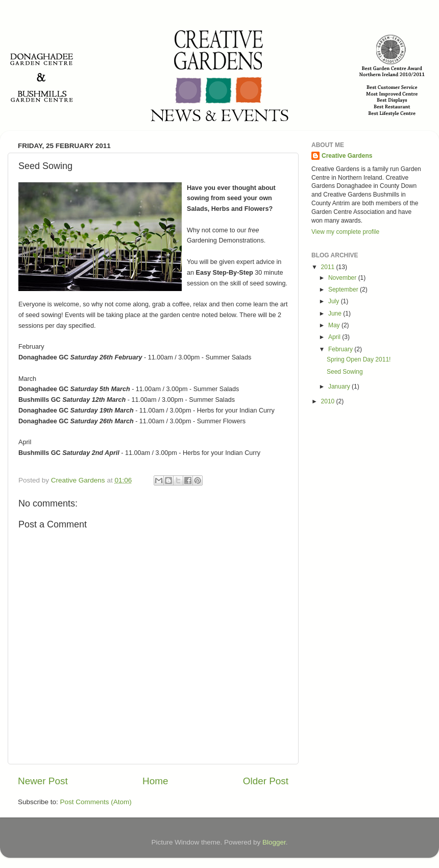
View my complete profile (345, 232)
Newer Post (43, 781)
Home (155, 781)
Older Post (266, 781)
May (335, 325)
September (344, 290)
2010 (329, 401)
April (335, 337)
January (340, 387)
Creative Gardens (347, 156)
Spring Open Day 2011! (359, 359)
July (335, 301)
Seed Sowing (345, 372)
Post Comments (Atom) (96, 802)
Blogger (274, 842)
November (343, 278)
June (336, 314)
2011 (329, 267)
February (341, 349)
